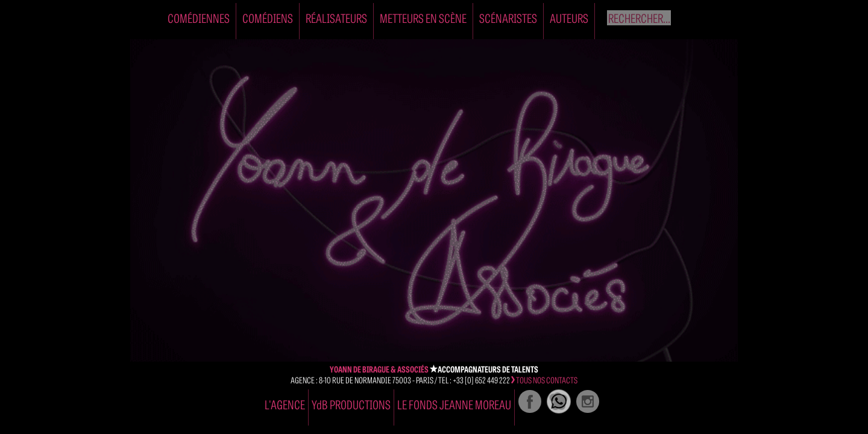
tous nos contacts (544, 380)
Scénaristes (508, 18)
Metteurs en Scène (423, 18)
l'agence (285, 404)
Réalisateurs (336, 18)
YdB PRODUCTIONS (351, 404)
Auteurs (569, 18)
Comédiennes (199, 18)
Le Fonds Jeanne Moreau (454, 404)
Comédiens (268, 18)
